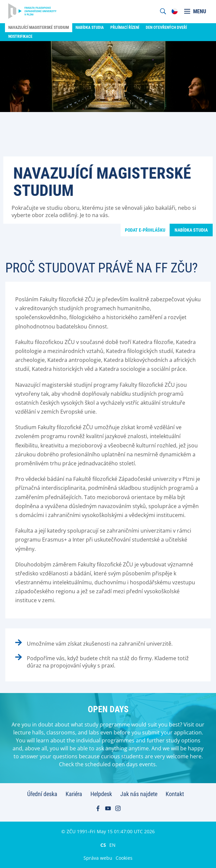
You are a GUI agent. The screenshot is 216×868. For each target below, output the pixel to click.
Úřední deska (42, 794)
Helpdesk (101, 794)
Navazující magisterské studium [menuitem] (39, 28)
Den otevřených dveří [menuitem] (166, 28)
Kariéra (74, 794)
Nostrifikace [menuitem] (20, 36)
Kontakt (175, 794)
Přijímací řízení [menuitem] (125, 28)
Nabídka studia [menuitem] (90, 28)
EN (112, 845)
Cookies (124, 858)
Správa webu (98, 858)
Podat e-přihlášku (145, 230)
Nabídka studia (191, 230)
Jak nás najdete (139, 794)
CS (103, 845)
